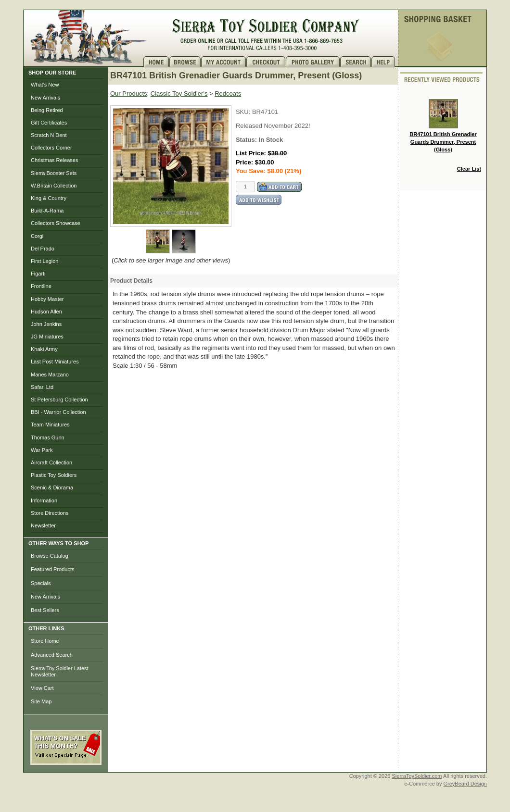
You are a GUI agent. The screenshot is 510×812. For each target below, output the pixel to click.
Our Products (129, 94)
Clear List (469, 169)
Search (356, 62)
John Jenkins (46, 324)
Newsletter (43, 525)
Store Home (45, 641)
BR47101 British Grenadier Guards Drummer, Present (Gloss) (443, 125)
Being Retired (47, 110)
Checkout (266, 62)
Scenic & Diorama (52, 487)
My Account (224, 62)
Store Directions (50, 513)
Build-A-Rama (47, 211)
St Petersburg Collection (59, 400)
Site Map (41, 701)
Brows (185, 62)
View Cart (42, 688)
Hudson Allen (46, 312)
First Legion (45, 261)
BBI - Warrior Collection (58, 412)
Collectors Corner (51, 148)
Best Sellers (45, 610)
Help (384, 62)
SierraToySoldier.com (417, 776)
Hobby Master (47, 299)
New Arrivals (45, 98)
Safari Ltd (42, 387)
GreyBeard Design (465, 784)
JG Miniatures (47, 337)
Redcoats (228, 94)
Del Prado (43, 249)
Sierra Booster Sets (54, 173)
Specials (41, 583)
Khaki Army (44, 349)
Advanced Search (52, 655)
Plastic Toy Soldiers (54, 475)
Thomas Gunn (48, 437)
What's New (45, 85)
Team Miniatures (50, 425)
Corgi (37, 236)
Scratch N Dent (49, 135)
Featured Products (53, 569)
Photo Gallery (313, 62)
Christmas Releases (54, 160)
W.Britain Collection (54, 186)
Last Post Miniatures (55, 362)
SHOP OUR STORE (52, 73)
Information (44, 500)
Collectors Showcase (56, 223)
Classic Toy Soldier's (179, 94)
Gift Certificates (49, 123)
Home (156, 62)
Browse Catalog (50, 556)
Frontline (41, 286)
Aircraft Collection (51, 462)
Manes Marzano (50, 375)
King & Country (49, 198)
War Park (42, 450)
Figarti (38, 274)
